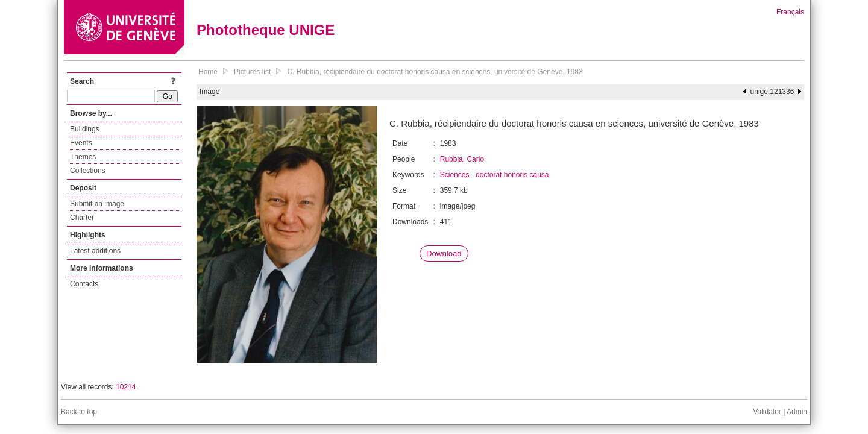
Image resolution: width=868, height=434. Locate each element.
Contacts (84, 284)
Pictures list (252, 72)
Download (444, 253)
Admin (797, 412)
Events (81, 143)
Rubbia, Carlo (462, 159)
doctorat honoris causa (512, 175)
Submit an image (97, 204)
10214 (126, 387)
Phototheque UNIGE (266, 30)
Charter (82, 218)
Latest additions (95, 251)
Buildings (85, 129)
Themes (83, 157)
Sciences (455, 175)
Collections (88, 171)
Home (208, 72)
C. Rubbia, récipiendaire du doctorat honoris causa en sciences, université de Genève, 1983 (435, 72)
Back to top (79, 412)
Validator (767, 412)
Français (790, 12)
